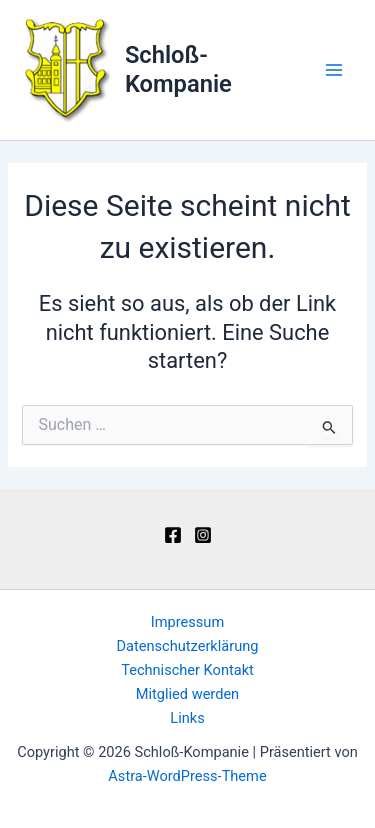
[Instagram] (203, 535)
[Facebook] (173, 535)
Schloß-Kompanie (178, 69)
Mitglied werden (187, 694)
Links (187, 718)
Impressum (187, 622)
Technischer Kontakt (187, 670)
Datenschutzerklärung (188, 646)
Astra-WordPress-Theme (187, 776)
